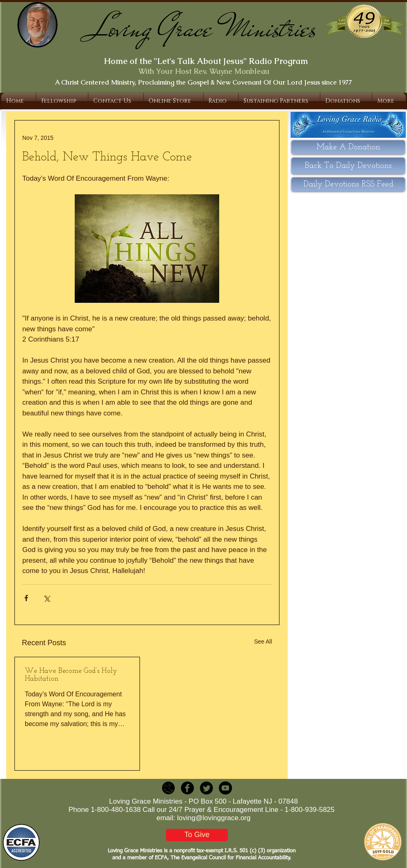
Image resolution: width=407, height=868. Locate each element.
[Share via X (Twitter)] (46, 598)
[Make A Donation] (348, 147)
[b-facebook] (187, 788)
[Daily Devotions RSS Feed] (348, 184)
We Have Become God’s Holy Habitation (71, 675)
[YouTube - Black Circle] (225, 788)
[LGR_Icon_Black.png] (168, 788)
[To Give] (197, 835)
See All (263, 642)
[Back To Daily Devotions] (348, 166)
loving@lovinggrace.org (214, 818)
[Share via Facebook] (26, 598)
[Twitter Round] (206, 788)
